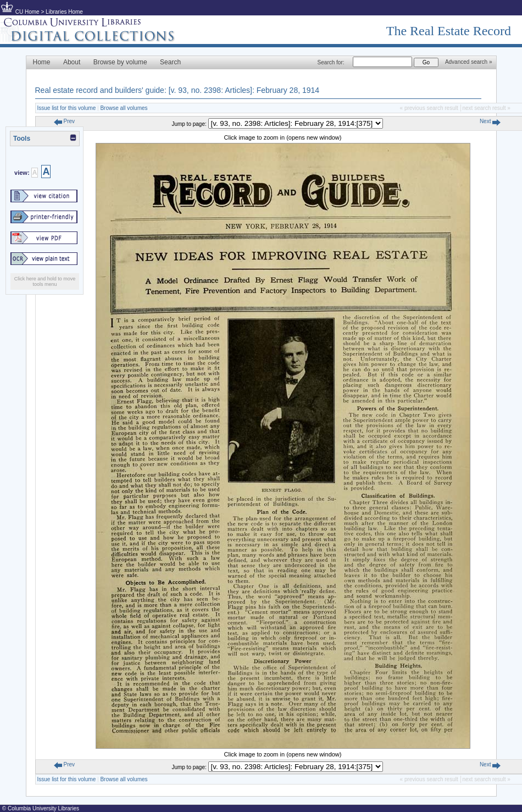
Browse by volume (120, 62)
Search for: (331, 62)
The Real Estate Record (449, 31)
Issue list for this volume (67, 108)
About (72, 62)
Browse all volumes (124, 108)
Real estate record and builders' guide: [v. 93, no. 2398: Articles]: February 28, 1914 (177, 90)
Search (170, 62)
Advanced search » (469, 62)
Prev (64, 121)
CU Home (27, 12)
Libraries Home (64, 12)
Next (490, 121)
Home (42, 62)
